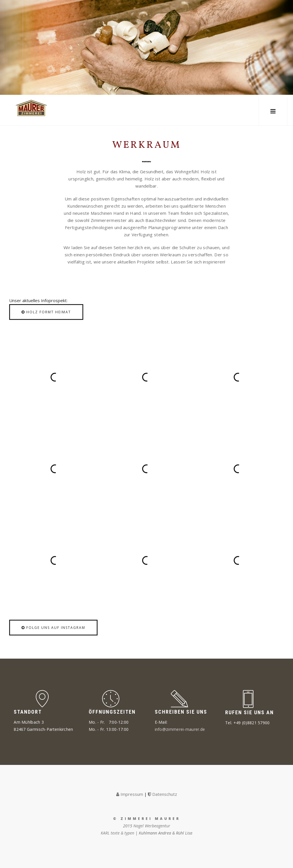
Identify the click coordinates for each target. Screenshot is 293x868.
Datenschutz (163, 794)
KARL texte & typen (117, 833)
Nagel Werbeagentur (152, 826)
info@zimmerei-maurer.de (180, 729)
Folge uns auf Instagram (53, 628)
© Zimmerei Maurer (147, 819)
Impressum (130, 794)
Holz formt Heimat (46, 312)
